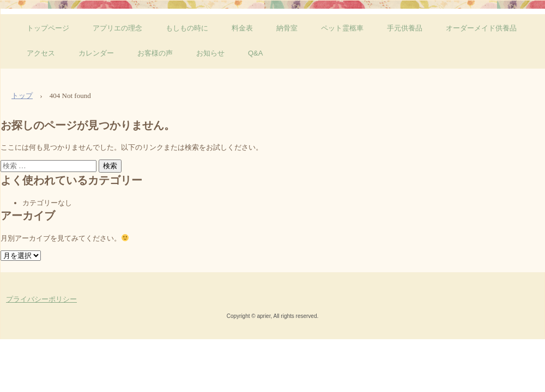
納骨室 (287, 28)
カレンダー (96, 53)
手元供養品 (405, 28)
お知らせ (210, 53)
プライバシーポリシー (41, 299)
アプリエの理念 (117, 28)
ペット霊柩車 (342, 28)
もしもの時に (187, 28)
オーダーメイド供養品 (481, 28)
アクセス (41, 53)
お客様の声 (155, 53)
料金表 (242, 28)
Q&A (255, 53)
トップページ (48, 28)
